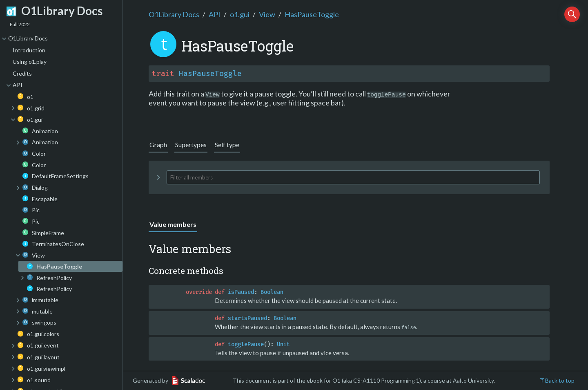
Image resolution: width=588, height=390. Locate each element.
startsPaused (247, 318)
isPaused (241, 292)
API (215, 14)
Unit (283, 344)
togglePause (246, 344)
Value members (173, 224)
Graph (158, 145)
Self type (227, 145)
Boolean (272, 292)
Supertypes (191, 145)
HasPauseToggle (312, 14)
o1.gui (240, 14)
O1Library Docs (174, 14)
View (267, 14)
